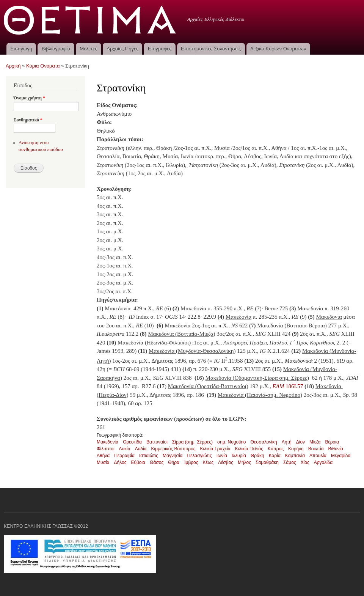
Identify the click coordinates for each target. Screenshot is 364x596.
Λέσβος (226, 462)
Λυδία (141, 449)
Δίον (300, 442)
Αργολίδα (323, 462)
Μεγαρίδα (341, 456)
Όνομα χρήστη (29, 98)
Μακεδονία (107, 442)
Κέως (208, 462)
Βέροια (332, 442)
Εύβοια (138, 462)
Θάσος (157, 462)
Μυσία (103, 462)
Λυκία (125, 449)
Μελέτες (88, 49)
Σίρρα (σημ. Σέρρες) (192, 442)
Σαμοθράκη (267, 462)
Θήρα (174, 462)
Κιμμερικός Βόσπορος (173, 449)
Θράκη (257, 456)
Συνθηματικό (28, 120)
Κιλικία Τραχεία (215, 449)
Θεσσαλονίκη (264, 442)
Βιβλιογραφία (56, 49)
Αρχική (13, 66)
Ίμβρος (191, 462)
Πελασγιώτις (200, 456)
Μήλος (244, 462)
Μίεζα (315, 442)
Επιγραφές (160, 49)
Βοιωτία (316, 449)
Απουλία (318, 456)
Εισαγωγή (21, 49)
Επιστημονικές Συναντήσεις (211, 49)
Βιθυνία (336, 449)
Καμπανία (295, 456)
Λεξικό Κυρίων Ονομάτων (278, 49)
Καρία (275, 456)
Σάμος (290, 462)
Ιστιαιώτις (149, 456)
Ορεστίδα (132, 442)
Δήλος (120, 462)
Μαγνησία (173, 456)
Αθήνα (103, 456)
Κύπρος (276, 449)
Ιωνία (222, 456)
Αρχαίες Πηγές (122, 49)
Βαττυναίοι (157, 442)
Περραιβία (124, 456)
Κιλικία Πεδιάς (249, 449)
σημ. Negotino (232, 442)
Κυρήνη (296, 449)
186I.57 (287, 386)
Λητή (287, 442)
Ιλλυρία (239, 456)
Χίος (305, 462)
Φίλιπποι (106, 449)
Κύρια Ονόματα (43, 66)
